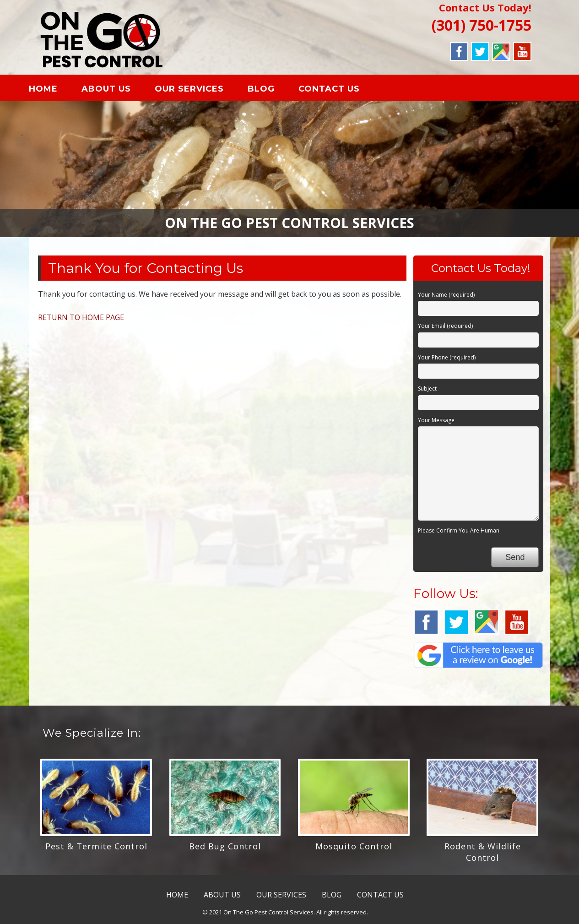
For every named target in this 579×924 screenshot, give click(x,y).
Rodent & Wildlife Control (483, 855)
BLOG (271, 90)
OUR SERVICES (199, 90)
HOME (53, 90)
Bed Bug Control (225, 849)
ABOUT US (116, 90)
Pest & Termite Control (96, 849)
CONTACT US (339, 90)
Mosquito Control (354, 849)
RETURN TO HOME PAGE (81, 321)
